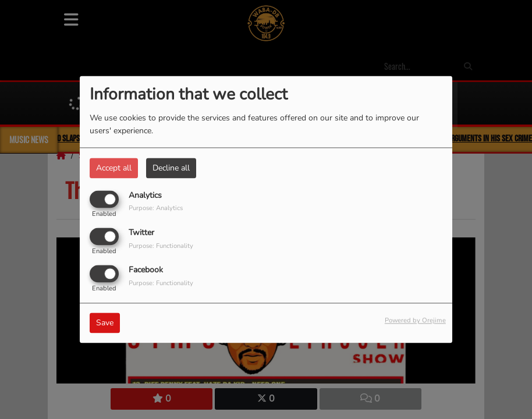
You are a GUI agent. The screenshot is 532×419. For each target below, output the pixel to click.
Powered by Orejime (415, 321)
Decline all (171, 168)
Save (105, 323)
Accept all (114, 168)
